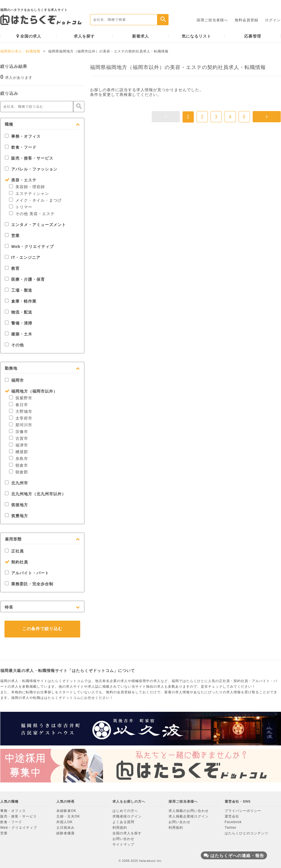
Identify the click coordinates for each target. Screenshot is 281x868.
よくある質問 (123, 822)
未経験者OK (66, 811)
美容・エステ (21, 180)
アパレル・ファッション (31, 169)
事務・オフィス (23, 136)
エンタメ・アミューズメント (35, 225)
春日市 (19, 405)
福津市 (19, 445)
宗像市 (19, 432)
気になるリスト (196, 36)
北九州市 (16, 483)
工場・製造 (19, 290)
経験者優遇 (65, 833)
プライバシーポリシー (243, 811)
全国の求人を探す (127, 833)
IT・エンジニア (23, 257)
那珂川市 (21, 425)
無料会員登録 (247, 20)
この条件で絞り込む (42, 629)
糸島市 (19, 459)
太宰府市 (21, 418)
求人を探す (84, 36)
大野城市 (21, 411)
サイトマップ (123, 844)
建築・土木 (19, 334)
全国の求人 (29, 36)
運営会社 (232, 816)
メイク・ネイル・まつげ (35, 200)
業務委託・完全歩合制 (29, 584)
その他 (14, 345)
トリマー (21, 207)
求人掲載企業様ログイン (189, 816)
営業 (12, 236)
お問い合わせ (123, 839)
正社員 (14, 551)
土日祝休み (65, 828)
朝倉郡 (19, 472)
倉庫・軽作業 (21, 301)
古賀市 (19, 438)
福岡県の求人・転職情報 (20, 51)
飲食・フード (21, 147)
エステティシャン (29, 194)
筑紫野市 (21, 398)
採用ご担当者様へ (212, 20)
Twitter (231, 828)
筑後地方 (16, 505)
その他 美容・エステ (32, 214)
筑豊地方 (16, 516)
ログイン (273, 20)
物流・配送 (19, 312)
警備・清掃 (19, 323)
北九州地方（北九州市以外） (35, 494)
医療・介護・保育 (25, 279)
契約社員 (16, 562)
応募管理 (253, 36)
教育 (12, 268)
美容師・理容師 (27, 187)
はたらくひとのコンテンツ (247, 833)
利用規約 (120, 828)
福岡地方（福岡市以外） (31, 391)
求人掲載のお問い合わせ (189, 811)
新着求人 (140, 36)
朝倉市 (19, 465)
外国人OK (65, 822)
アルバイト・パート (27, 573)
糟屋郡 (19, 452)
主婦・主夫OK (68, 816)
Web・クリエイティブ (29, 247)
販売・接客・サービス (29, 158)
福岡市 (14, 380)
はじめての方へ (125, 811)
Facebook (233, 822)
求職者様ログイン (127, 816)
